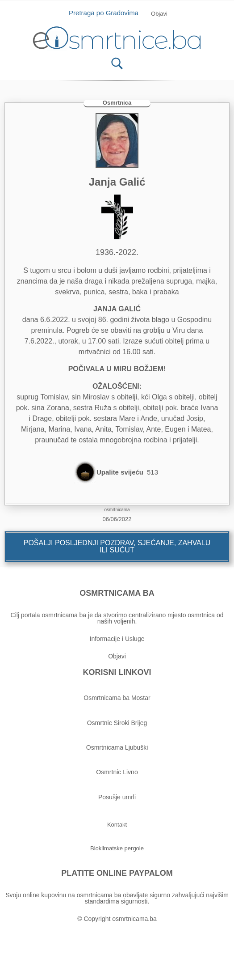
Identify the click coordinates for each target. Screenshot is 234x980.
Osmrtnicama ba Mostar (117, 698)
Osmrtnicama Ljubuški (117, 747)
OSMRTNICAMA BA (117, 593)
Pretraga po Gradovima (107, 13)
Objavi (117, 656)
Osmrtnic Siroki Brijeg (117, 723)
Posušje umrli (117, 797)
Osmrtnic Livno (117, 772)
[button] (159, 14)
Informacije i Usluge (117, 639)
